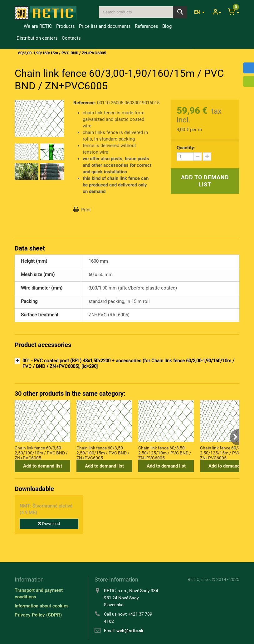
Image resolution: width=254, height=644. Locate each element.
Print (86, 210)
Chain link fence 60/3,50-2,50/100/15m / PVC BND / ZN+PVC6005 (103, 453)
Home (18, 26)
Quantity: (186, 148)
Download (49, 524)
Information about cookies (42, 606)
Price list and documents (105, 26)
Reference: (85, 103)
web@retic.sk (130, 631)
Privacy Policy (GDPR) (38, 615)
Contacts (71, 38)
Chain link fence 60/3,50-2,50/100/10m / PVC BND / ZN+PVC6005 (41, 453)
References (147, 26)
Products (66, 26)
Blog (167, 26)
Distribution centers (37, 38)
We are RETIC (38, 26)
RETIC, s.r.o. (199, 579)
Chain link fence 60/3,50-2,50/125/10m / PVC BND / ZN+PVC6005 (165, 453)
